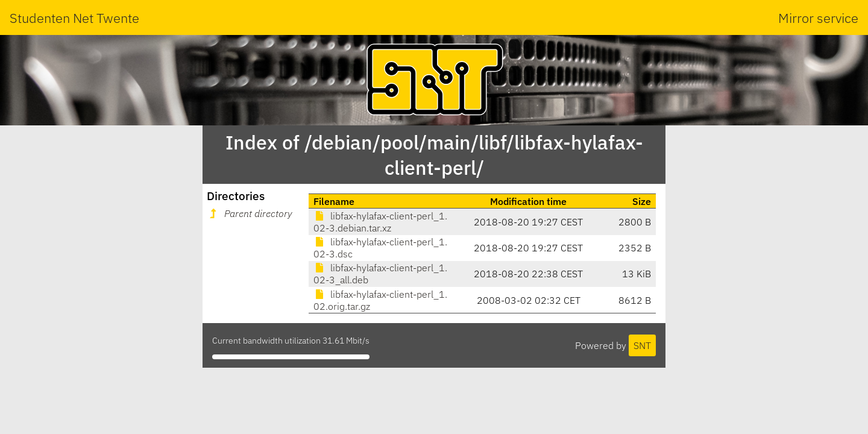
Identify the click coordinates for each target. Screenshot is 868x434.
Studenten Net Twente (74, 18)
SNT (642, 345)
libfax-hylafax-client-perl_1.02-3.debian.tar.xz (380, 222)
